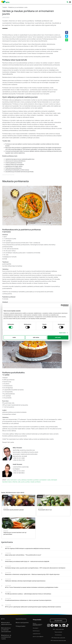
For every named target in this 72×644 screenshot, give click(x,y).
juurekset (36, 480)
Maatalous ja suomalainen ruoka (6, 637)
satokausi (24, 480)
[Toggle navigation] (70, 2)
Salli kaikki (58, 337)
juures (23, 482)
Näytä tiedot (62, 333)
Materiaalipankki (22, 623)
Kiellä (14, 337)
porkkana (38, 482)
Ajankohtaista (21, 619)
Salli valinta (36, 337)
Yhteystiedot (21, 626)
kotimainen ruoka (16, 480)
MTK (3, 619)
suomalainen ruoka (45, 480)
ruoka (8, 480)
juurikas (27, 482)
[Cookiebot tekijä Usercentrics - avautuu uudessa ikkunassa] (62, 305)
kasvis (10, 482)
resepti (32, 482)
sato (19, 482)
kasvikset (30, 480)
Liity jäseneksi (58, 620)
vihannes (15, 482)
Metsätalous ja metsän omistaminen (6, 630)
